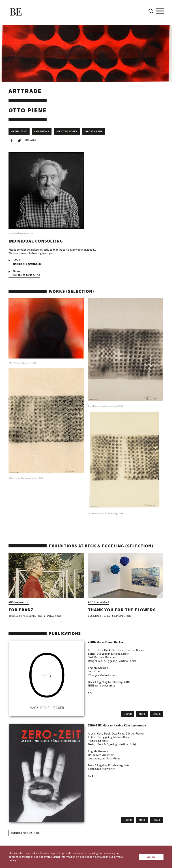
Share (157, 714)
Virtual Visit (19, 131)
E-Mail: (27, 262)
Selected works (67, 131)
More (142, 714)
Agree (151, 857)
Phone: (26, 273)
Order (128, 714)
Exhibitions (42, 131)
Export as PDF (93, 131)
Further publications (25, 833)
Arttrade (25, 91)
